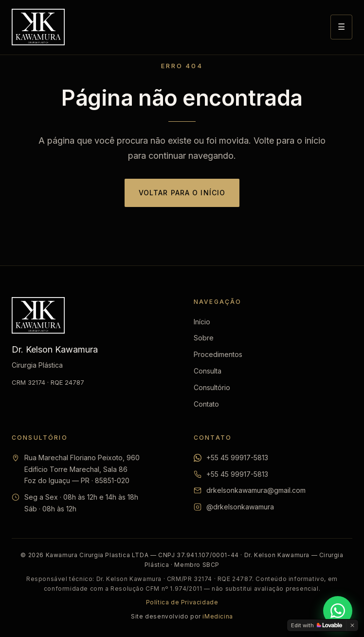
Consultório (212, 387)
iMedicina (218, 616)
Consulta (208, 371)
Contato (206, 404)
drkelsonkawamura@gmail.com (256, 490)
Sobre (204, 338)
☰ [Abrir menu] (341, 27)
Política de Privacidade (182, 602)
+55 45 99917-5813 (237, 458)
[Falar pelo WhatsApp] (338, 611)
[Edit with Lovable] (317, 625)
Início (202, 322)
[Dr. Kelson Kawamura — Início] (38, 27)
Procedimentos (218, 354)
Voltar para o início (182, 193)
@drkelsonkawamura (240, 507)
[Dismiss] (352, 625)
